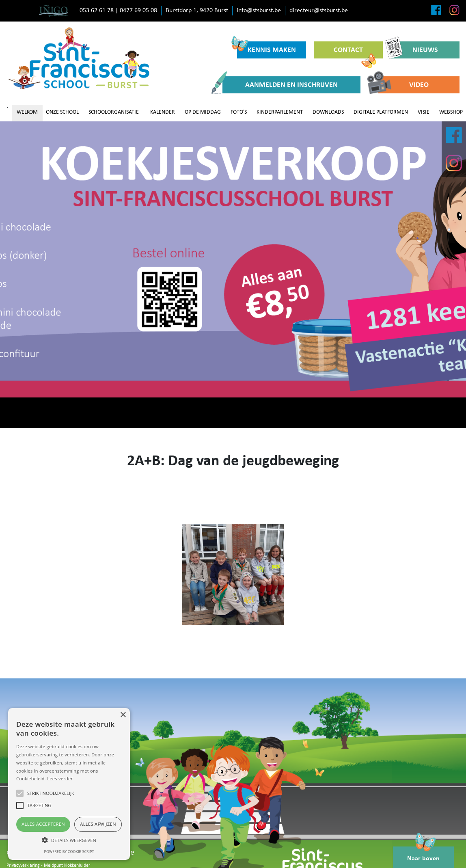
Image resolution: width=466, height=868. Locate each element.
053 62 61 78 (97, 11)
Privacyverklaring (23, 866)
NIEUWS (414, 50)
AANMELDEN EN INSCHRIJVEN (280, 85)
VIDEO (403, 85)
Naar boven (423, 854)
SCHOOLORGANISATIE (114, 112)
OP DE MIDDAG (203, 112)
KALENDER (163, 112)
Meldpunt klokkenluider (67, 866)
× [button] (123, 715)
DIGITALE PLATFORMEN (381, 112)
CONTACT (355, 52)
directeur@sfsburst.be (319, 11)
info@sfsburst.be (259, 11)
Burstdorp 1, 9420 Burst (197, 11)
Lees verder (60, 778)
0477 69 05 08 (138, 11)
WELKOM (27, 112)
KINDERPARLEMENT (280, 112)
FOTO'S (239, 112)
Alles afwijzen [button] (98, 824)
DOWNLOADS (328, 112)
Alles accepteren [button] (43, 824)
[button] (69, 840)
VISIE (424, 112)
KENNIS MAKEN (266, 48)
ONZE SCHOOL (62, 112)
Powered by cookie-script (69, 852)
